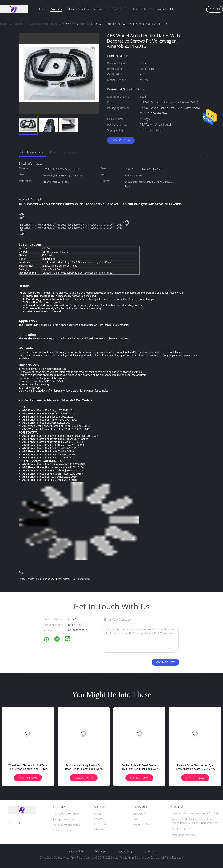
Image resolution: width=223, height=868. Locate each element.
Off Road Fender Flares (67, 825)
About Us (83, 9)
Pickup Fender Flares (65, 819)
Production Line (142, 824)
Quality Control (120, 9)
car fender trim (81, 579)
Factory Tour (100, 9)
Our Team (100, 824)
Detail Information (31, 152)
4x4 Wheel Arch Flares (66, 814)
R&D (135, 819)
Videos (70, 9)
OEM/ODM (139, 814)
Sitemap (100, 851)
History (98, 814)
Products (56, 9)
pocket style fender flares (57, 579)
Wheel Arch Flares (64, 830)
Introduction (101, 829)
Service (98, 819)
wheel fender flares (30, 579)
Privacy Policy (125, 851)
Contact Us (140, 9)
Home (43, 9)
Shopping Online (160, 9)
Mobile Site (151, 851)
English (215, 9)
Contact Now (121, 140)
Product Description (63, 152)
